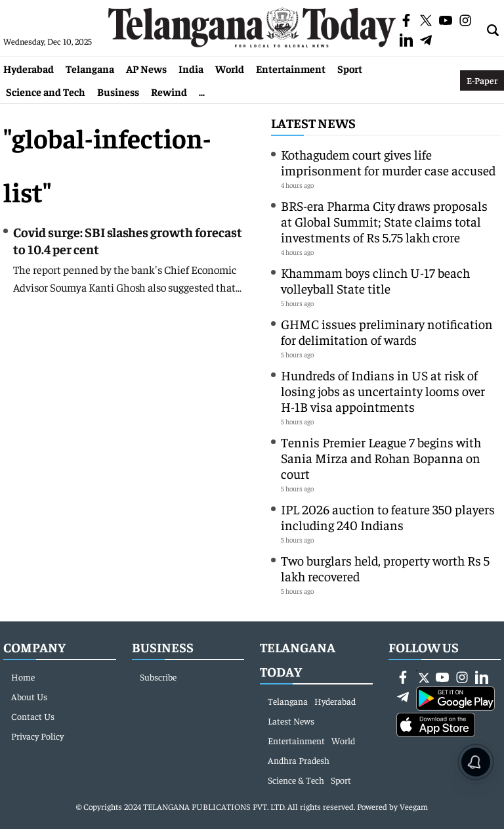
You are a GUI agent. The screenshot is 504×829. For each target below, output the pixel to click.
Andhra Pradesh (299, 760)
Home (23, 677)
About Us (29, 696)
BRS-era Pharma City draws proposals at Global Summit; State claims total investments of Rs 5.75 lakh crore (384, 221)
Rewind (169, 91)
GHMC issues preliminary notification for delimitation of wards (387, 331)
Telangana (90, 68)
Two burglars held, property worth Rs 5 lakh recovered (385, 568)
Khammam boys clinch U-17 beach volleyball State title (375, 280)
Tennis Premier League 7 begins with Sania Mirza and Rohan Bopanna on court (381, 458)
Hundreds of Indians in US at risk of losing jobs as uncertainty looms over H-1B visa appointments (383, 391)
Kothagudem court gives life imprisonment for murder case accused (388, 162)
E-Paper (482, 80)
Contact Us (33, 716)
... (202, 91)
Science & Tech (296, 780)
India (191, 68)
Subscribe (158, 677)
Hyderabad (29, 68)
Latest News (313, 123)
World (230, 68)
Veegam (414, 806)
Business (118, 91)
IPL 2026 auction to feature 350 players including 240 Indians (388, 517)
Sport (350, 68)
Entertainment (291, 68)
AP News (146, 68)
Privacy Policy (37, 736)
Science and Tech (46, 91)
